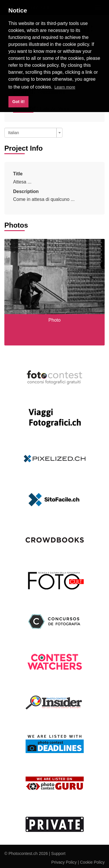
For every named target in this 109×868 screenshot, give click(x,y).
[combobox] (33, 133)
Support (58, 853)
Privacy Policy (64, 862)
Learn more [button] (65, 87)
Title (18, 174)
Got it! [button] (18, 102)
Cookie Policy (92, 862)
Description (26, 191)
